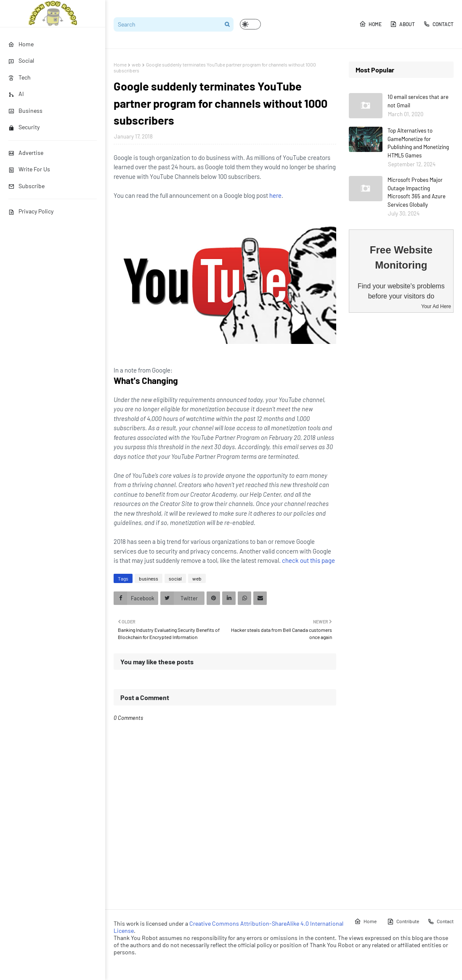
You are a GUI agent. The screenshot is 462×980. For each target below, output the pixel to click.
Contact (438, 24)
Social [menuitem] (21, 60)
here (275, 195)
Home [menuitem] (21, 44)
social (175, 578)
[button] (250, 24)
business (149, 578)
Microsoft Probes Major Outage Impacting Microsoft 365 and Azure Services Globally (417, 192)
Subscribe (27, 186)
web (136, 64)
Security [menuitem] (24, 127)
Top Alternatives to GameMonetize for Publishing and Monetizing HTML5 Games (418, 143)
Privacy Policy (31, 211)
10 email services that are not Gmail (418, 101)
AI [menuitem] (16, 94)
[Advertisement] (401, 452)
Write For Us (29, 169)
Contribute (403, 921)
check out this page (308, 560)
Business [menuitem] (25, 111)
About (402, 24)
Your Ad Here (436, 306)
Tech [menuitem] (20, 77)
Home (370, 24)
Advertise (26, 153)
